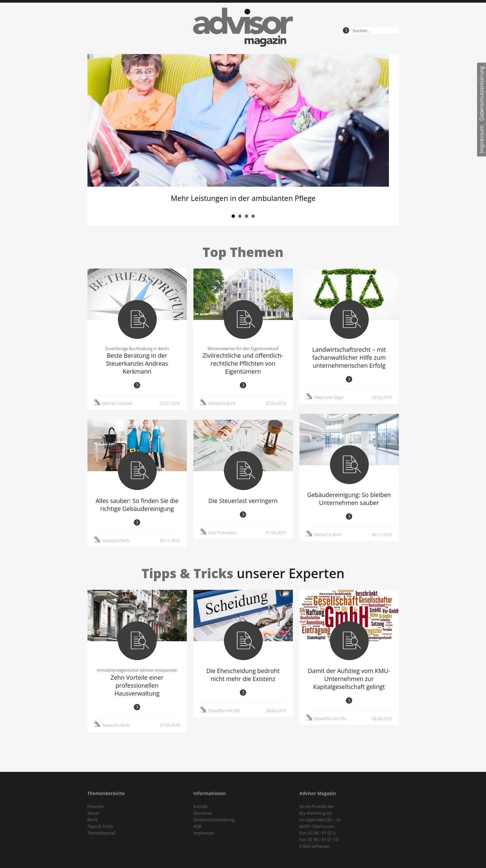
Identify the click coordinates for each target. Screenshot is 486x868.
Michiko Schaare (117, 403)
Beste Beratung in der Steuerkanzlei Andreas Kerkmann (137, 363)
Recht (93, 820)
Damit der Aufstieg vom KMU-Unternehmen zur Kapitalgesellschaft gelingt (349, 679)
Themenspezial (101, 833)
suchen (346, 31)
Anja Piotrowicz (222, 533)
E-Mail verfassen (315, 846)
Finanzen (96, 806)
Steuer (94, 813)
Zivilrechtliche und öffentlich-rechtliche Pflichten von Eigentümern (243, 363)
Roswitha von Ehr (224, 711)
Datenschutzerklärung (482, 93)
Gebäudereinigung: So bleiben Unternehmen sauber (349, 499)
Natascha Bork (222, 403)
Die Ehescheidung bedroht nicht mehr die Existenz (243, 675)
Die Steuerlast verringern (243, 501)
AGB (197, 826)
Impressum (482, 139)
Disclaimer (203, 813)
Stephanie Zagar (329, 397)
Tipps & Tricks (100, 826)
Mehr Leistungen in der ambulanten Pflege (243, 198)
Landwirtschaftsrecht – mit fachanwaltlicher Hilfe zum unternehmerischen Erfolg (349, 357)
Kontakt (201, 806)
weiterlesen (137, 385)
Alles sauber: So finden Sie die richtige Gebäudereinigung (137, 505)
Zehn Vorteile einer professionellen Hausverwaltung (137, 685)
